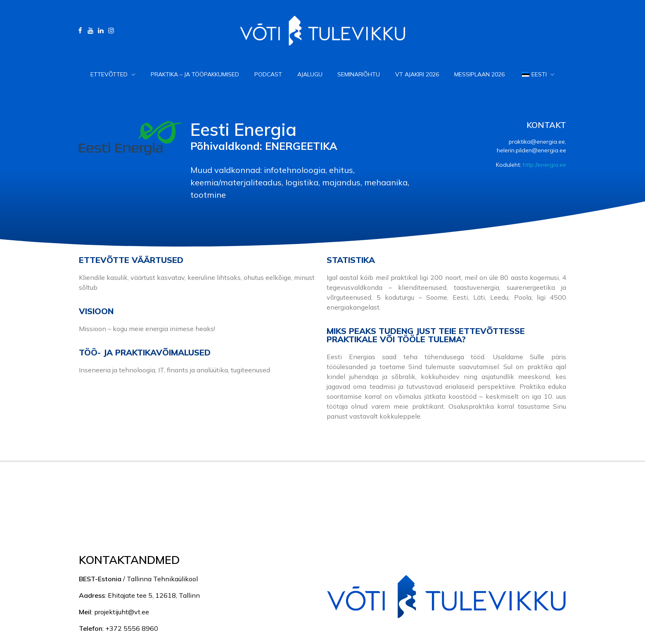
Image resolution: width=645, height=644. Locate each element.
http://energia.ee (544, 165)
